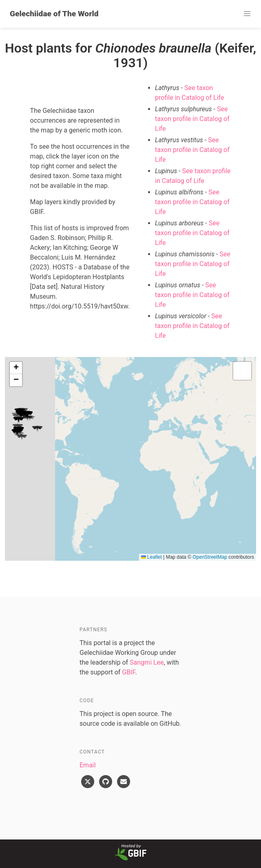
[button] (247, 14)
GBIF (128, 672)
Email (88, 765)
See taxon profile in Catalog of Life (192, 119)
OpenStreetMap (210, 557)
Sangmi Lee (147, 662)
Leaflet (152, 557)
